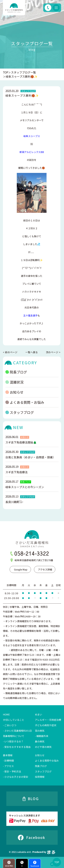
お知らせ (14, 396)
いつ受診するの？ (14, 741)
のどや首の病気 (43, 747)
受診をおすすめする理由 (17, 747)
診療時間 (9, 760)
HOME (6, 714)
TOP (6, 72)
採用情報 (40, 777)
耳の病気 (40, 731)
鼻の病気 (40, 741)
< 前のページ (10, 352)
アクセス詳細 (45, 569)
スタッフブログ (20, 416)
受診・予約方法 (13, 771)
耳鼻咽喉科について (14, 736)
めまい (38, 714)
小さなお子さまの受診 (16, 777)
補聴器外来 (42, 736)
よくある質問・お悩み (25, 406)
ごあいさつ (10, 725)
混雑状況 (14, 385)
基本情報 (8, 755)
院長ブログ (16, 375)
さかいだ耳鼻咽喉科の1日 (18, 731)
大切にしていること (14, 720)
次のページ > (53, 352)
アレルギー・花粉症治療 (48, 720)
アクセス (9, 766)
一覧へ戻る (32, 352)
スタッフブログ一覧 (23, 72)
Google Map (21, 569)
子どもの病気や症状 (46, 725)
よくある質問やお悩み (47, 760)
